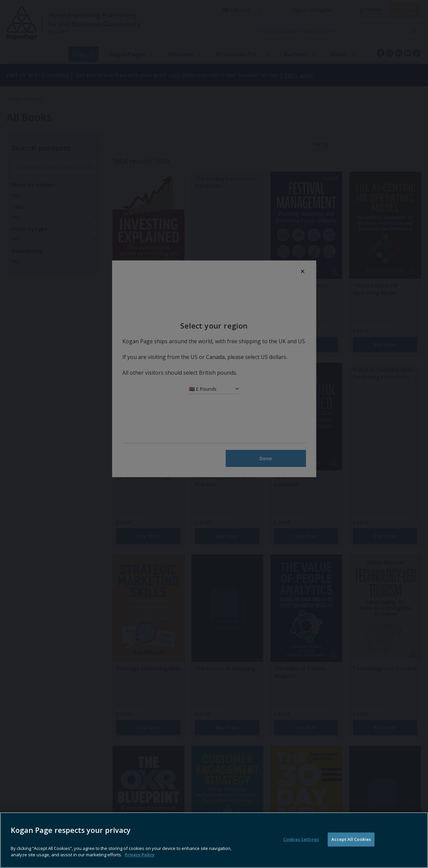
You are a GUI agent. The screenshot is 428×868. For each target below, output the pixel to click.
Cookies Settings (301, 852)
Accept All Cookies (351, 852)
